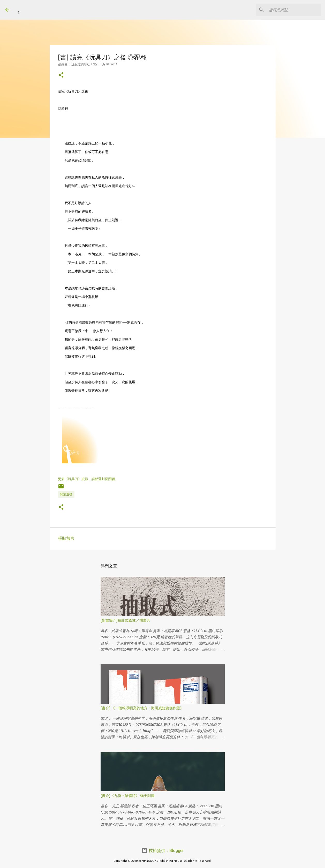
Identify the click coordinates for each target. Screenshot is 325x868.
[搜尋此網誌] (294, 10)
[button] (61, 75)
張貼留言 (66, 538)
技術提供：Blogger (163, 850)
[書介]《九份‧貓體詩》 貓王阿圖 (128, 796)
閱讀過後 (66, 494)
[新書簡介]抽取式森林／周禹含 (125, 620)
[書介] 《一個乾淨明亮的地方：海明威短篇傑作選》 (142, 708)
